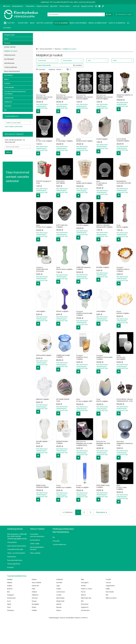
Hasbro (34, 615)
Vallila (108, 612)
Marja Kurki (60, 625)
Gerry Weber (37, 606)
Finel (9, 631)
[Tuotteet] (10, 23)
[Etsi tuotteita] (80, 14)
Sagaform (85, 631)
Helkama (35, 618)
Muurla (59, 631)
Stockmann (85, 634)
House (34, 625)
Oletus (59, 93)
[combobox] (80, 14)
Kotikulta (60, 603)
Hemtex (35, 621)
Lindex (59, 612)
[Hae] (109, 14)
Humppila (35, 628)
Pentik (83, 609)
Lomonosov (61, 615)
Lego (58, 609)
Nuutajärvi (85, 606)
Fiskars (34, 603)
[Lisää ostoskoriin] (38, 135)
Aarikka (10, 603)
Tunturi (108, 606)
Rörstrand (85, 628)
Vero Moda (110, 615)
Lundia (59, 618)
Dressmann (11, 621)
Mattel (59, 628)
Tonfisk (108, 603)
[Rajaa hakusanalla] (60, 89)
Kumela (59, 606)
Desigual (10, 618)
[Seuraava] (102, 536)
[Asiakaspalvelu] (18, 6)
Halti (33, 612)
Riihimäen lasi (86, 621)
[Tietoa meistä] (65, 6)
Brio (9, 615)
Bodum (10, 612)
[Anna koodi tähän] (18, 147)
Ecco (9, 625)
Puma (83, 615)
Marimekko (60, 621)
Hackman (35, 609)
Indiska (34, 634)
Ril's (82, 625)
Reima (83, 618)
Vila (107, 618)
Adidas (10, 606)
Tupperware (110, 609)
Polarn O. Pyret (86, 612)
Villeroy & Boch (111, 621)
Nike (83, 603)
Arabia (10, 609)
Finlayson (11, 634)
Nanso (59, 634)
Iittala (34, 631)
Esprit (9, 628)
